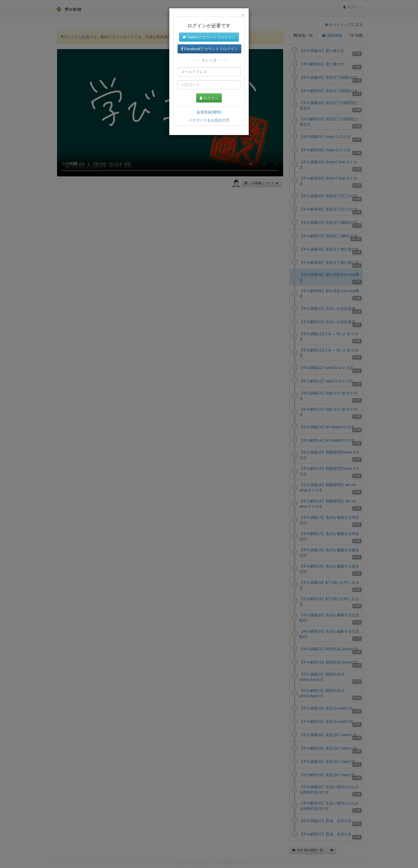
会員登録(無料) (209, 112)
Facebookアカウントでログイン (209, 49)
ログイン (209, 98)
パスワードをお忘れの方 (209, 120)
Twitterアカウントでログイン (209, 37)
